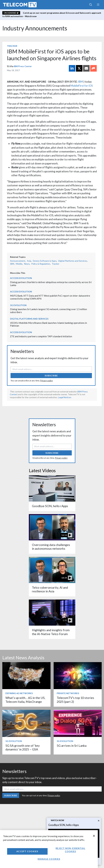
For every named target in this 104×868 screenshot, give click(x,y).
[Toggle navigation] (98, 5)
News (27, 264)
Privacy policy (47, 381)
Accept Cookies (27, 851)
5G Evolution (18, 305)
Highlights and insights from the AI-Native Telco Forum (51, 632)
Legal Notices (65, 397)
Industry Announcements (35, 28)
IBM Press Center (23, 66)
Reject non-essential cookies (70, 850)
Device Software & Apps (45, 261)
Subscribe (51, 376)
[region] (49, 849)
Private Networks (68, 693)
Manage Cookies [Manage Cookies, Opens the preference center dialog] (49, 859)
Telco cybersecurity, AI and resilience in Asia (50, 589)
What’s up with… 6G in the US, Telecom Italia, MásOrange (25, 700)
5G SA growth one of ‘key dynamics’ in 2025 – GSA (23, 747)
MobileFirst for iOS (82, 86)
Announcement (18, 261)
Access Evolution (21, 278)
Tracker (12, 46)
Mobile (19, 264)
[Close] (94, 836)
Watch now (58, 820)
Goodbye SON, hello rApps (64, 825)
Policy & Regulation (41, 264)
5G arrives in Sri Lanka (72, 746)
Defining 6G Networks (19, 693)
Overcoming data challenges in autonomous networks (51, 547)
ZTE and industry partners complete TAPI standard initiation (41, 336)
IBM (81, 82)
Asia (29, 261)
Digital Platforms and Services (73, 261)
